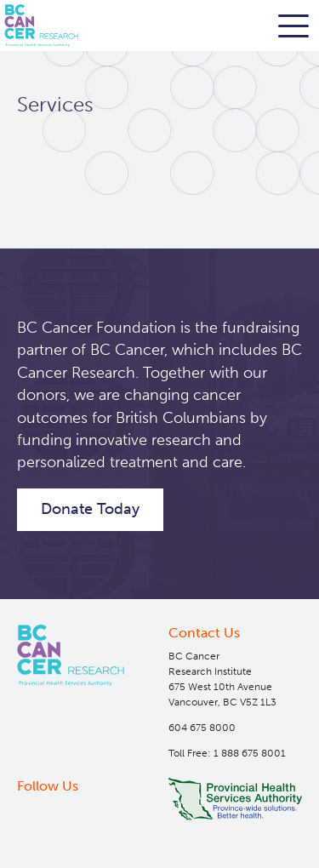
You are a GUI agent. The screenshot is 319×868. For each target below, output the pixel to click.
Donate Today (90, 509)
